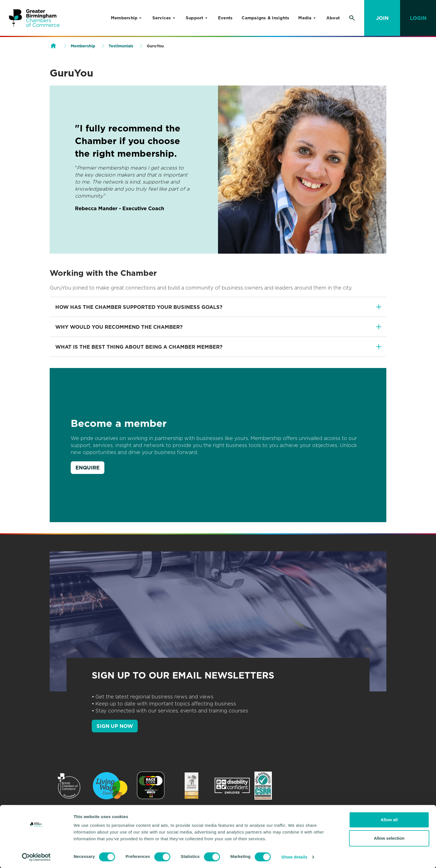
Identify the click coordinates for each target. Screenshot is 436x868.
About (333, 18)
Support (195, 18)
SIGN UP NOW (115, 726)
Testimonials (121, 46)
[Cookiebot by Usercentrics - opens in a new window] (36, 857)
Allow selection (389, 838)
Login (418, 18)
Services (162, 18)
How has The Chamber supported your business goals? (139, 307)
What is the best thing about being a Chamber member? (139, 347)
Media (305, 18)
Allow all (389, 820)
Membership (124, 18)
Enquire (88, 468)
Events (225, 18)
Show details (294, 857)
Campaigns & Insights (265, 18)
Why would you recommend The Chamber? (119, 327)
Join (382, 18)
